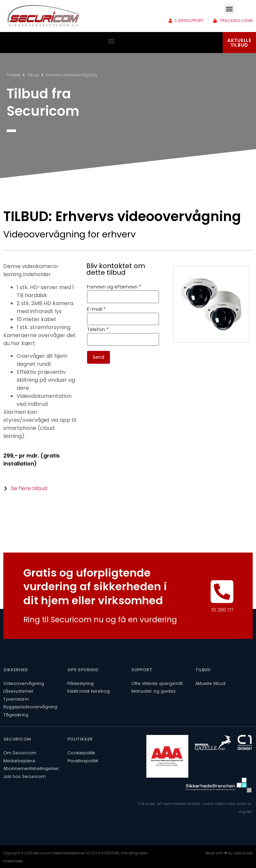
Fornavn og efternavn (114, 287)
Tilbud (33, 75)
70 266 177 (222, 610)
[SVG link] (43, 16)
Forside (13, 75)
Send (98, 357)
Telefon (98, 329)
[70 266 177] (222, 592)
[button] (229, 9)
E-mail (96, 309)
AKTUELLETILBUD (239, 43)
